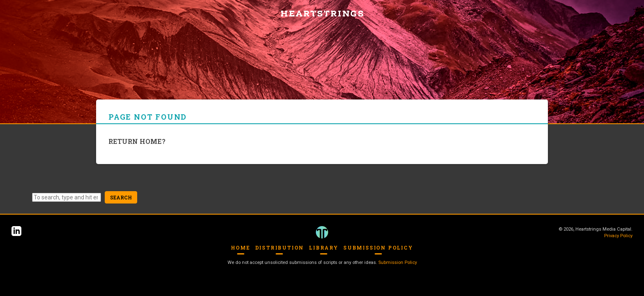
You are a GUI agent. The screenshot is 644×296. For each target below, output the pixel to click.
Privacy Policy (618, 236)
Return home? (137, 141)
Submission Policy (378, 247)
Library (324, 247)
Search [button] (121, 197)
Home (240, 247)
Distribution (280, 247)
